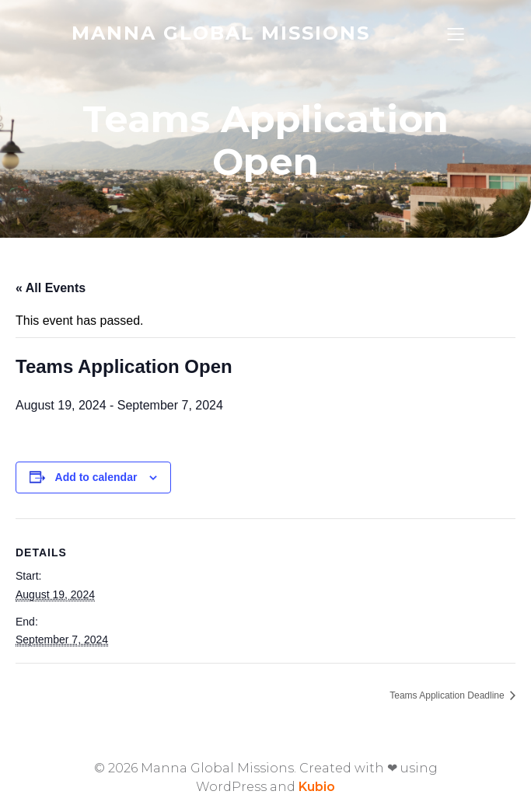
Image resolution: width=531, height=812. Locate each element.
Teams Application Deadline (448, 695)
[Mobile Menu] (456, 33)
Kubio (317, 787)
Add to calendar (96, 477)
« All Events (51, 288)
